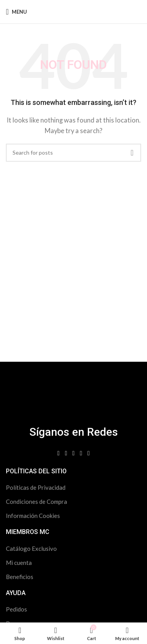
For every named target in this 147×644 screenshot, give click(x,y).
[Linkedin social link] (73, 453)
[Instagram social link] (66, 453)
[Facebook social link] (59, 453)
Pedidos (16, 609)
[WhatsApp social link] (88, 453)
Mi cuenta (19, 563)
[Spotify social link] (81, 453)
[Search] (73, 153)
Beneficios (20, 577)
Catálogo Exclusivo (31, 548)
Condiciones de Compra (36, 501)
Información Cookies (33, 516)
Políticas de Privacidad (36, 487)
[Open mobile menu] (16, 12)
